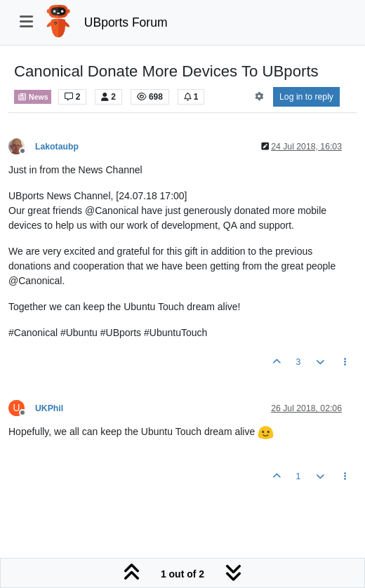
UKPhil (49, 408)
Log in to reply (306, 97)
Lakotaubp (57, 147)
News (33, 97)
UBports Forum (126, 22)
